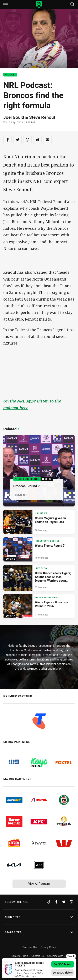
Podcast (10, 75)
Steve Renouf (42, 117)
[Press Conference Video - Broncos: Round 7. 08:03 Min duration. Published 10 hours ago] (39, 471)
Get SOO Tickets (63, 964)
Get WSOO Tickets (63, 972)
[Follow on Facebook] (56, 902)
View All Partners (39, 884)
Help (26, 956)
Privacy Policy (48, 947)
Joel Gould (14, 117)
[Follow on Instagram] (71, 902)
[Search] (72, 4)
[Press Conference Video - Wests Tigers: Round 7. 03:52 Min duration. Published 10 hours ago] (39, 549)
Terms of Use (30, 947)
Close (71, 956)
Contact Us (38, 956)
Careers (16, 956)
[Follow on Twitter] (64, 902)
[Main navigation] (6, 5)
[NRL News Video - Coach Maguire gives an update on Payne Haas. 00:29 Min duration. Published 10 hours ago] (39, 522)
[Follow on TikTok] (49, 902)
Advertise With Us (57, 956)
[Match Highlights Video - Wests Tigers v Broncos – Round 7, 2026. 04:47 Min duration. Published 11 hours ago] (39, 606)
